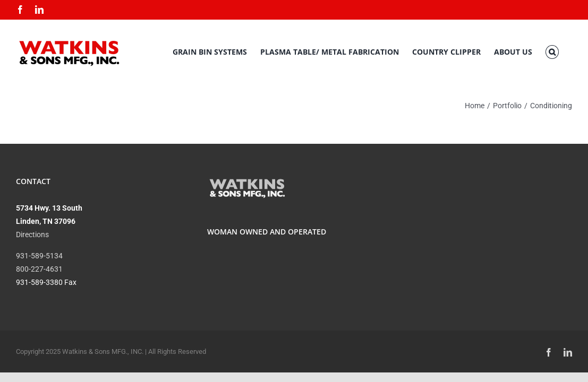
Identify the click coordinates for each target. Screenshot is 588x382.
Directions (32, 235)
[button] (565, 52)
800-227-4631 (39, 269)
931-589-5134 (39, 256)
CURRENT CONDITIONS (485, 215)
